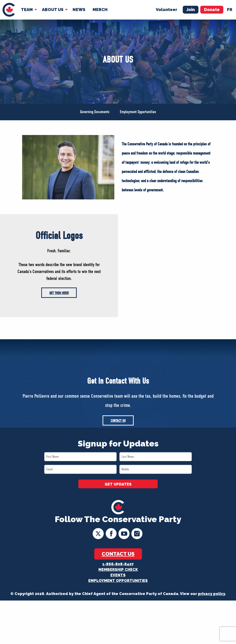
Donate (212, 10)
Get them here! (59, 293)
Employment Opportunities (138, 112)
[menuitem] (9, 10)
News (79, 10)
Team (27, 10)
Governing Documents (95, 112)
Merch (100, 10)
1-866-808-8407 (118, 564)
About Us (53, 10)
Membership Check (118, 570)
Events (118, 575)
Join (191, 10)
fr (230, 10)
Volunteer (167, 10)
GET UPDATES (118, 484)
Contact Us (118, 421)
